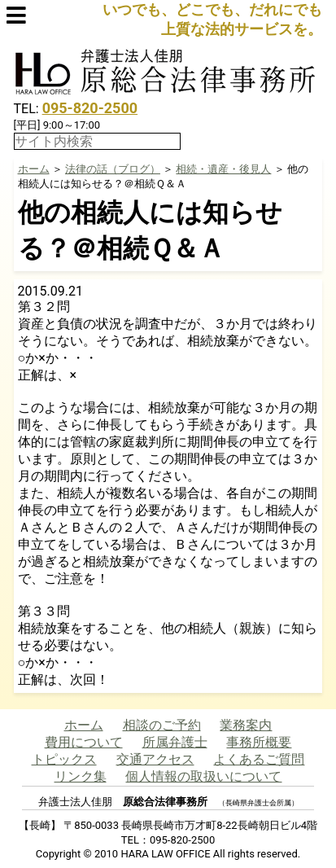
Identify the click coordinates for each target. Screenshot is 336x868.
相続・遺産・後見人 (223, 169)
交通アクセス (155, 759)
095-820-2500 (90, 108)
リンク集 (81, 776)
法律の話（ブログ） (113, 169)
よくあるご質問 (259, 759)
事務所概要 (259, 742)
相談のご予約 (162, 725)
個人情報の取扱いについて (203, 776)
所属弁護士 (175, 742)
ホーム (34, 169)
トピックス (64, 759)
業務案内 (246, 725)
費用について (84, 742)
